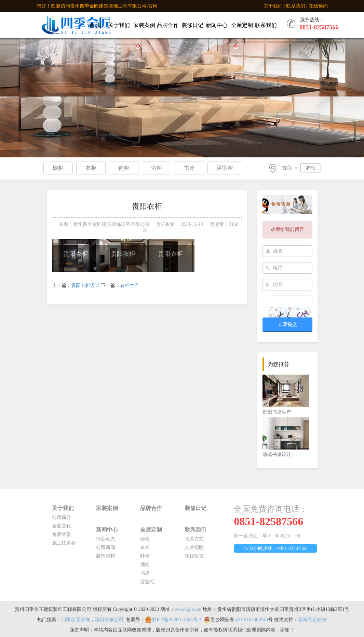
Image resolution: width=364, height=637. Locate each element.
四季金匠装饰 (76, 622)
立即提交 (287, 324)
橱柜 (145, 542)
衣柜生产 (130, 285)
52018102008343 (251, 622)
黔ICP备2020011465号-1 (177, 622)
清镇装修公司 (109, 622)
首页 (287, 168)
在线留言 (194, 559)
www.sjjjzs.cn (188, 612)
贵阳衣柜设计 (85, 285)
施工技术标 (64, 546)
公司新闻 (106, 550)
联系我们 (296, 6)
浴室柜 (147, 584)
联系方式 (194, 542)
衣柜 (311, 168)
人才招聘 (194, 550)
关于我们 (273, 6)
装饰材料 (106, 559)
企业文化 (62, 529)
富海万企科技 (312, 622)
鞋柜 (145, 559)
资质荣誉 (62, 537)
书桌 (145, 576)
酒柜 (145, 567)
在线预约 (318, 6)
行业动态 (106, 542)
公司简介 (62, 520)
